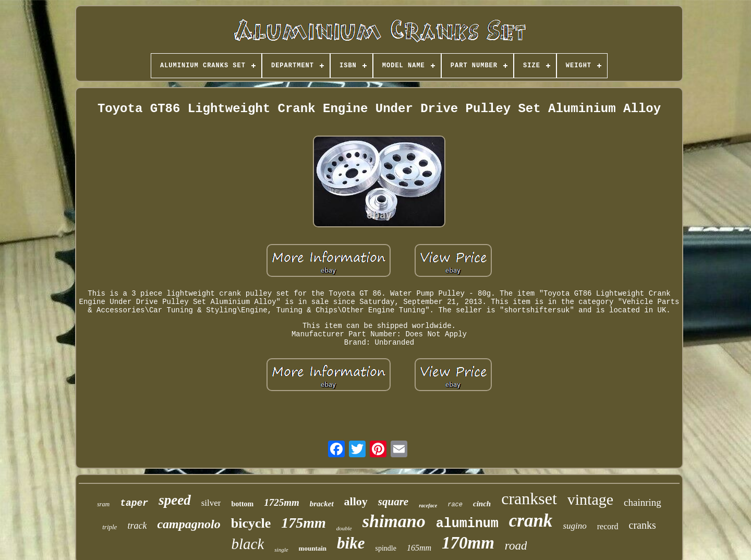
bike (351, 543)
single (281, 550)
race (455, 505)
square (393, 502)
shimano (394, 521)
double (344, 528)
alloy (356, 501)
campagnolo (189, 524)
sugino (574, 526)
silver (211, 503)
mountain (313, 548)
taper (134, 503)
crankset (529, 498)
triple (110, 527)
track (137, 526)
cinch (482, 504)
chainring (643, 502)
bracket (322, 504)
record (608, 526)
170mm (468, 543)
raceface (428, 506)
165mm (419, 548)
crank (531, 521)
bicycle (251, 523)
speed (174, 500)
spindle (385, 548)
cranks (643, 525)
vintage (590, 499)
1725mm (282, 502)
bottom (242, 504)
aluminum (467, 524)
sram (103, 504)
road (516, 546)
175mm (304, 523)
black (248, 544)
